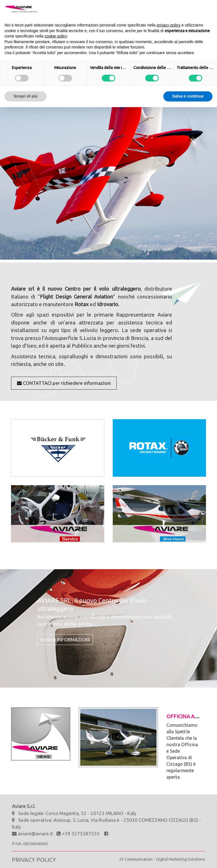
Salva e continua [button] (188, 96)
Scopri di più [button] (26, 96)
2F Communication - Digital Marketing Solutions (162, 859)
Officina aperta (189, 716)
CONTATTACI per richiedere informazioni (64, 383)
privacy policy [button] (169, 25)
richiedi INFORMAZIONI (65, 640)
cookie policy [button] (56, 36)
